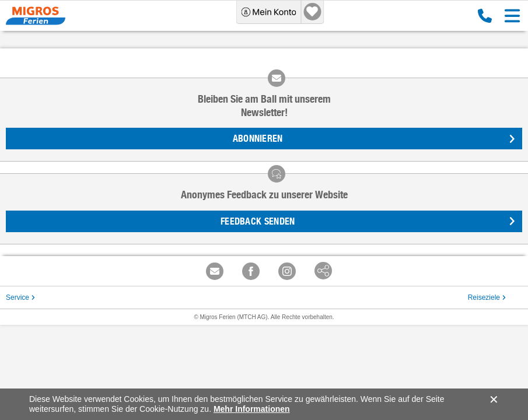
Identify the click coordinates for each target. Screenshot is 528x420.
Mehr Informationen (252, 409)
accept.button (493, 400)
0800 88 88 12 (485, 16)
